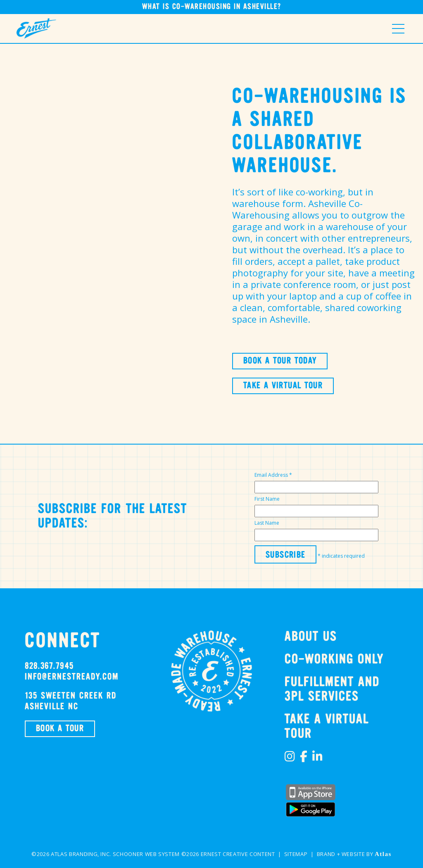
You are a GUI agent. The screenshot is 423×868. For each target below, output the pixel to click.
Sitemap (296, 854)
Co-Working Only (334, 660)
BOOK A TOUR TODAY (280, 361)
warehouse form (268, 203)
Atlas (383, 854)
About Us (311, 637)
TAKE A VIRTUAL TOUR (283, 386)
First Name (267, 499)
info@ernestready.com (72, 677)
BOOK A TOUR (60, 729)
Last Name (267, 523)
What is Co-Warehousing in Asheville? (212, 7)
